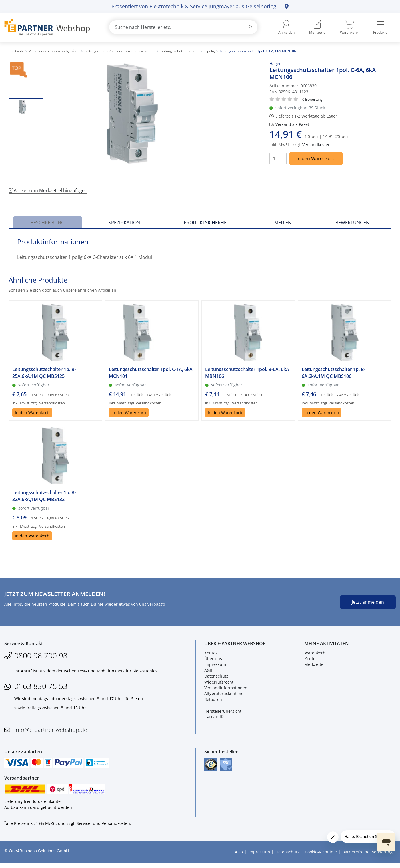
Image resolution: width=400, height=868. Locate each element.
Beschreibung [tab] (48, 223)
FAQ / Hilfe (214, 719)
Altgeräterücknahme (224, 695)
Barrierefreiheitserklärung (367, 857)
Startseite (16, 51)
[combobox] (183, 27)
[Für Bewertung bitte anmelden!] (312, 99)
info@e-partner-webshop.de (51, 731)
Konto (310, 660)
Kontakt (212, 654)
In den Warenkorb (316, 158)
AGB (208, 672)
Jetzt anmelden (368, 602)
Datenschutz (216, 678)
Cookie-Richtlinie (321, 857)
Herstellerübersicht (223, 713)
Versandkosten (316, 145)
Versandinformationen (226, 689)
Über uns (213, 660)
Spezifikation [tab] (124, 223)
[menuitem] (318, 27)
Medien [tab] (283, 223)
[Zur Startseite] (50, 27)
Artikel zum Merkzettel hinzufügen (48, 190)
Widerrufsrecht (219, 683)
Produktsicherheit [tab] (207, 223)
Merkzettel (314, 666)
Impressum (215, 666)
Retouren (213, 701)
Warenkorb (315, 654)
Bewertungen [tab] (352, 223)
